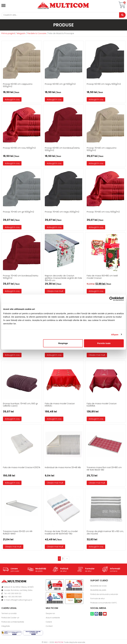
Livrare (14, 569)
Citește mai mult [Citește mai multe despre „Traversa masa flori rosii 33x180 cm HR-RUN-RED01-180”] (97, 483)
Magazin (21, 34)
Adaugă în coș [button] (12, 100)
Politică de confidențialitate (13, 622)
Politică (64, 569)
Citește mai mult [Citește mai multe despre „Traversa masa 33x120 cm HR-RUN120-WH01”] (13, 547)
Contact (49, 626)
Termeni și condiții (9, 614)
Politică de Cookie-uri (10, 618)
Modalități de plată (98, 590)
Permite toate (104, 343)
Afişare (115, 334)
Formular (90, 569)
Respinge (63, 343)
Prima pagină (8, 34)
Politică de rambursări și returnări (104, 595)
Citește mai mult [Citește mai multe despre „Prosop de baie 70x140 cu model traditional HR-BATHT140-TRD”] (55, 547)
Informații (115, 569)
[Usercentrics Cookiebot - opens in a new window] (111, 299)
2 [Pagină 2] (63, 559)
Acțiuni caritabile (53, 618)
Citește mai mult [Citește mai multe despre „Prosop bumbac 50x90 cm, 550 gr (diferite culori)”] (97, 356)
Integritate (6, 626)
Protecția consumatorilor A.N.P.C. (104, 603)
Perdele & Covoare (37, 34)
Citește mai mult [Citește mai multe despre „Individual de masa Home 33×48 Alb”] (55, 483)
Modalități (41, 569)
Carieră (49, 622)
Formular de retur (97, 599)
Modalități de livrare (98, 586)
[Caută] (59, 15)
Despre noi (50, 614)
